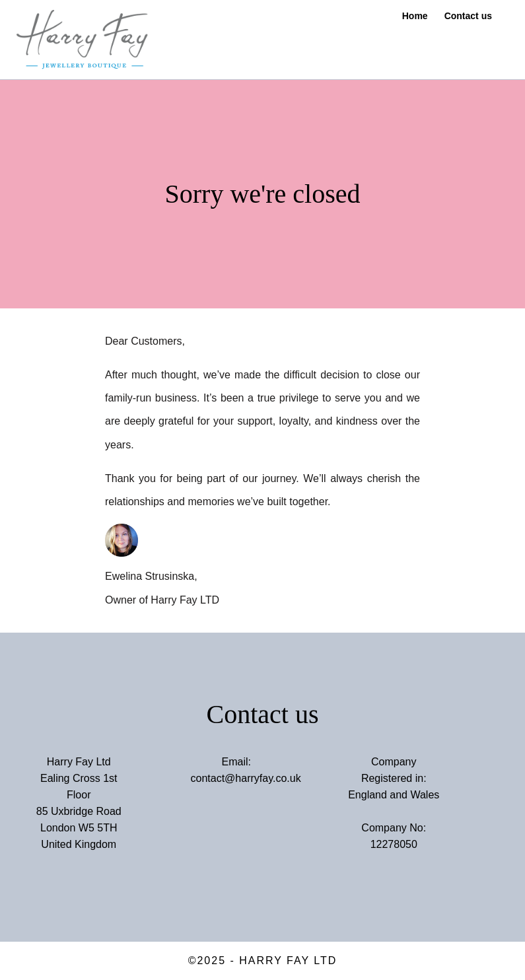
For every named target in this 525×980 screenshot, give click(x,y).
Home (415, 16)
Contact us (468, 16)
